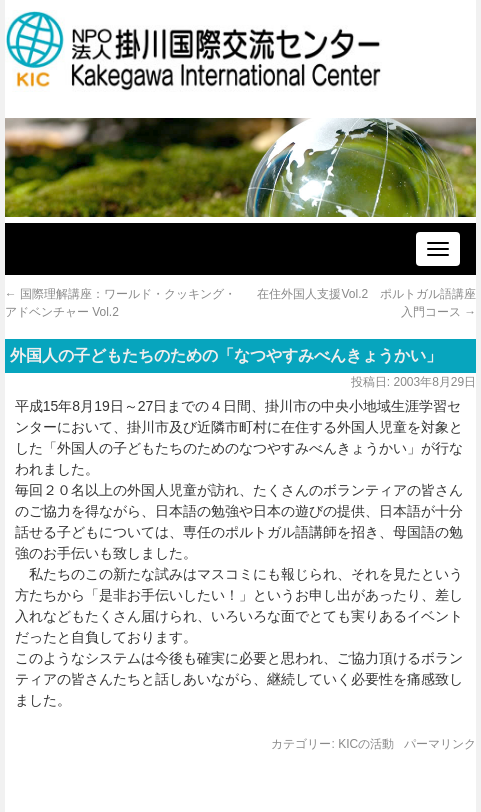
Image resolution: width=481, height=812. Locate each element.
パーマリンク (440, 744)
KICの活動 (366, 744)
